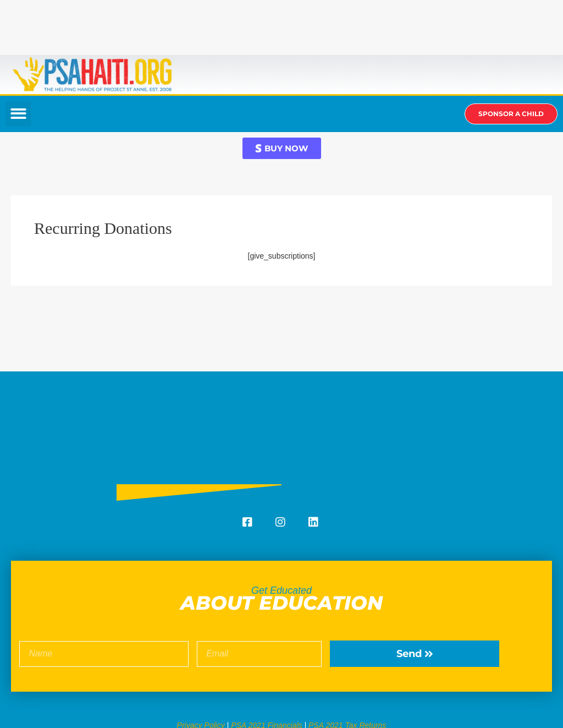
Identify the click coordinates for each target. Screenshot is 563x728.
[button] (18, 114)
